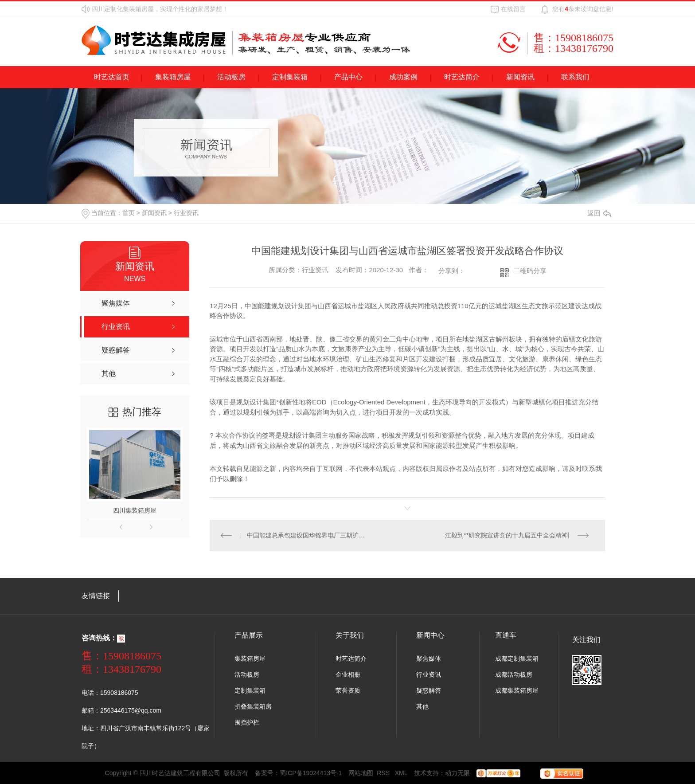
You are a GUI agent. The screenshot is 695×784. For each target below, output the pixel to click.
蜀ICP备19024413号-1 (311, 773)
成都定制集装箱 (517, 659)
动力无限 (457, 773)
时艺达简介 (462, 77)
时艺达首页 (112, 77)
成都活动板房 (514, 674)
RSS (384, 773)
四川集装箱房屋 (135, 510)
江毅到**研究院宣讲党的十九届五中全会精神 (506, 535)
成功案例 (403, 77)
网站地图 (361, 773)
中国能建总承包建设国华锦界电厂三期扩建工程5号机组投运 (309, 535)
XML (401, 773)
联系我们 (575, 77)
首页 (129, 213)
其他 (422, 706)
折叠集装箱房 (253, 706)
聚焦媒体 (429, 659)
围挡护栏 (247, 722)
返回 (599, 213)
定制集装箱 (290, 77)
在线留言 (513, 9)
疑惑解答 (429, 690)
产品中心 (348, 77)
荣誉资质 (348, 690)
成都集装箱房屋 (517, 690)
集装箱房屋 (173, 77)
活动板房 (231, 77)
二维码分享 (530, 271)
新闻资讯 (520, 77)
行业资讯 (186, 213)
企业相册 (348, 674)
